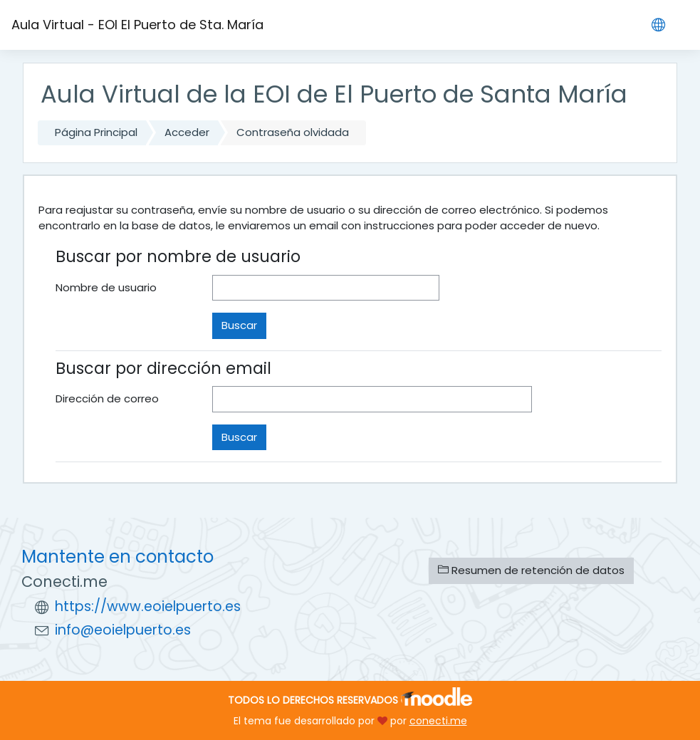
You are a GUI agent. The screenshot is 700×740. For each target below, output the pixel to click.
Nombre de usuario (106, 287)
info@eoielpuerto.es (123, 630)
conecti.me (438, 721)
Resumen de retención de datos (531, 570)
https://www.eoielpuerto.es (148, 606)
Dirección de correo (107, 398)
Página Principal (96, 132)
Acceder (187, 132)
